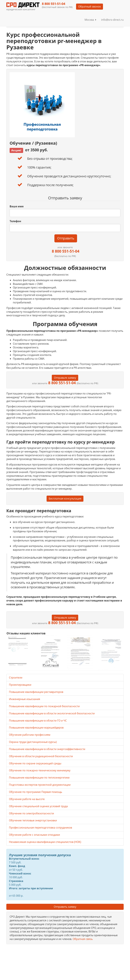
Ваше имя (17, 206)
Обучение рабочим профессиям (30, 735)
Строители (16, 678)
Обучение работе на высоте (27, 799)
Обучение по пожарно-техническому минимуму (40, 770)
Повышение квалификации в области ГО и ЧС (38, 721)
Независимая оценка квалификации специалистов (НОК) (45, 842)
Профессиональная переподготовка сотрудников (40, 828)
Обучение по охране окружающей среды (35, 763)
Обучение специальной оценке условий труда (38, 806)
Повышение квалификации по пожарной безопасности (44, 706)
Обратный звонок (90, 7)
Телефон (15, 221)
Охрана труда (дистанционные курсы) (33, 742)
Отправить (66, 238)
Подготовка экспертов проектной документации (40, 785)
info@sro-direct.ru (112, 20)
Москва (90, 20)
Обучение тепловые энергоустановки (33, 820)
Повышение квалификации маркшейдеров (36, 728)
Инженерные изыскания (25, 699)
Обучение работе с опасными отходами (34, 835)
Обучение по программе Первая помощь (36, 792)
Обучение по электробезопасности (31, 813)
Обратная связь (83, 939)
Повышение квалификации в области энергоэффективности (47, 749)
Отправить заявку (65, 907)
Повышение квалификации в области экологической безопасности (52, 713)
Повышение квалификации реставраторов (36, 692)
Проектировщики (20, 685)
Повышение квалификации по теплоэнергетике (39, 778)
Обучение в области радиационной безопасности (41, 756)
